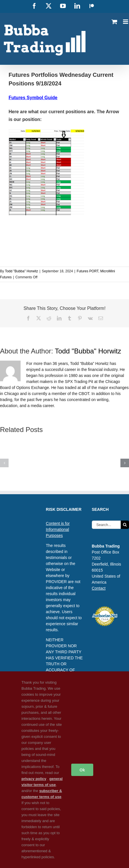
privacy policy (34, 779)
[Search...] (106, 525)
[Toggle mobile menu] (126, 22)
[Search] (125, 525)
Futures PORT (88, 271)
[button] (4, 463)
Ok (82, 770)
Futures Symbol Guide (33, 98)
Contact (99, 588)
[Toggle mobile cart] (114, 22)
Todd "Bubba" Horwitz (21, 271)
